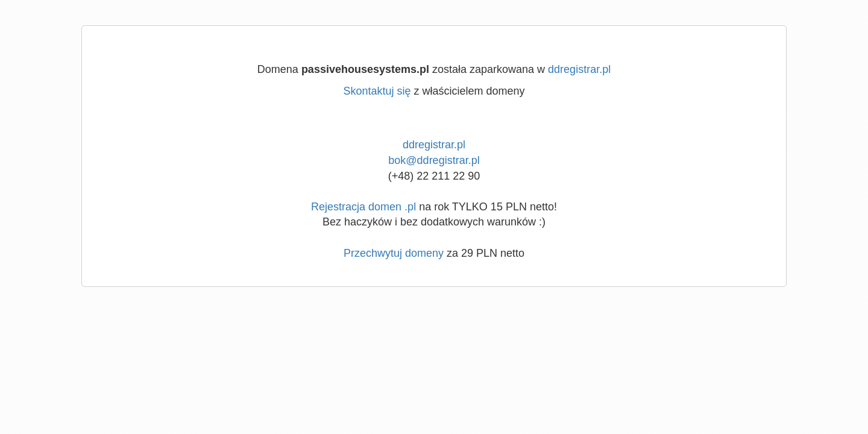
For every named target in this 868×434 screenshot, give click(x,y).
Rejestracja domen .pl (363, 207)
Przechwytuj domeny (394, 253)
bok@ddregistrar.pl (434, 160)
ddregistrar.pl (579, 69)
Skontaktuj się (377, 91)
